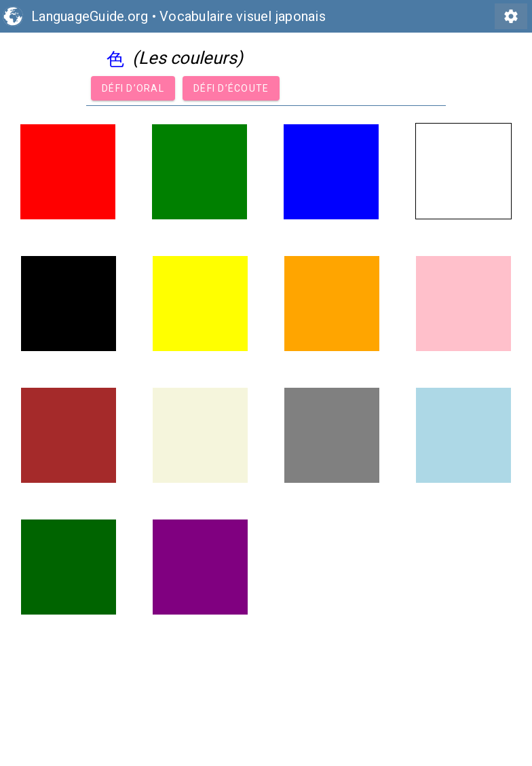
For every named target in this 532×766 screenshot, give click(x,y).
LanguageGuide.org (90, 16)
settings (511, 16)
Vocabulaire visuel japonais (243, 16)
